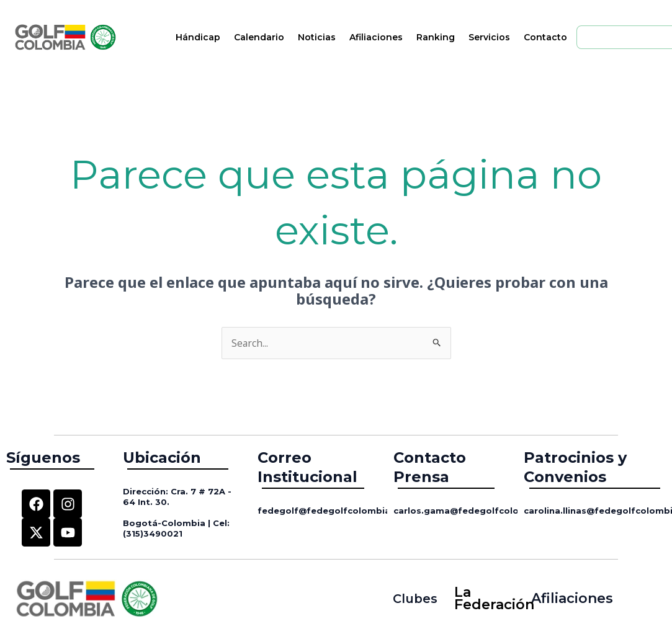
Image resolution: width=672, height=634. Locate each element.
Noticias (317, 37)
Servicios (489, 37)
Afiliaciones (376, 37)
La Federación (487, 599)
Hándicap (198, 37)
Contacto (545, 37)
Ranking (436, 37)
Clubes (415, 598)
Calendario (259, 37)
